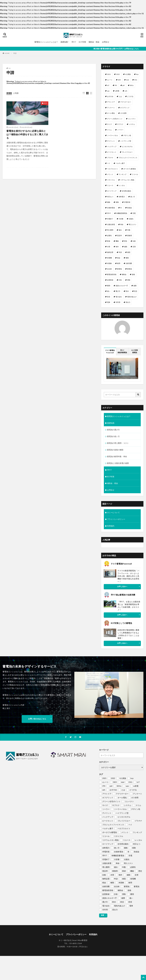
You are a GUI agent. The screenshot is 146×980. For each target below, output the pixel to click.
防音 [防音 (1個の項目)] (109, 297)
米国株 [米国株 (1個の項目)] (109, 263)
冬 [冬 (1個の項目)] (121, 208)
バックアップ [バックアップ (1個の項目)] (112, 147)
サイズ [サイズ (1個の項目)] (109, 124)
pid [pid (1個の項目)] (123, 85)
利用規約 (111, 526)
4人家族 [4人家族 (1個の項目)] (128, 74)
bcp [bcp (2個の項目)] (137, 74)
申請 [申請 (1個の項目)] (120, 252)
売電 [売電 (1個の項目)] (134, 213)
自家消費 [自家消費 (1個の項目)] (129, 263)
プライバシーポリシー (116, 519)
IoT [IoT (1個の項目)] (108, 85)
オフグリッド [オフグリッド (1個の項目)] (125, 108)
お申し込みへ (122, 586)
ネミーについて (113, 512)
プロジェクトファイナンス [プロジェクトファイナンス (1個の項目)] (128, 158)
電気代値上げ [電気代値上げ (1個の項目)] (132, 297)
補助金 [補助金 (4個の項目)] (124, 274)
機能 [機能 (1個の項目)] (117, 241)
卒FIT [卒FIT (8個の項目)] (109, 213)
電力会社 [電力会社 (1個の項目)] (119, 297)
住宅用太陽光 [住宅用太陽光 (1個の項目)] (126, 191)
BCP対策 (82, 42)
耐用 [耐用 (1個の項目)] (119, 263)
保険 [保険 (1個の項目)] (117, 202)
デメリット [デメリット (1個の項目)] (111, 141)
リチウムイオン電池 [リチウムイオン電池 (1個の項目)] (127, 180)
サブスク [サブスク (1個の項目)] (120, 124)
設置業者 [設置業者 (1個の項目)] (110, 280)
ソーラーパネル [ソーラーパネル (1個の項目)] (112, 135)
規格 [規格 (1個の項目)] (133, 274)
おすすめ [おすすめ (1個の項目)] (110, 96)
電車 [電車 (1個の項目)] (109, 302)
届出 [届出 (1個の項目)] (120, 230)
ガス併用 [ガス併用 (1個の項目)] (123, 113)
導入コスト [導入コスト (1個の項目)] (133, 224)
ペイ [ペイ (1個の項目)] (109, 163)
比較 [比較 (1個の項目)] (134, 241)
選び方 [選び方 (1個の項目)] (118, 291)
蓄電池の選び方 (113, 430)
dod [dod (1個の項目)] (128, 80)
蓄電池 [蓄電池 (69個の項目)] (130, 269)
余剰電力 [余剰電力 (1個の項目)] (122, 197)
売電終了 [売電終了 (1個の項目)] (110, 219)
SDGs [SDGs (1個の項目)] (132, 85)
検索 (103, 915)
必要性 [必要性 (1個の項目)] (109, 236)
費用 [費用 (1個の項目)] (109, 286)
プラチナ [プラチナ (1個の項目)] (110, 158)
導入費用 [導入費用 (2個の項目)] (110, 230)
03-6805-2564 (76, 943)
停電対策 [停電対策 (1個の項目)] (127, 202)
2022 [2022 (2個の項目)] (118, 74)
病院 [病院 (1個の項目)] (129, 252)
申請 (15, 53)
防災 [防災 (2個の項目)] (136, 291)
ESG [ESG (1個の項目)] (136, 80)
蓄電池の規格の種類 (115, 450)
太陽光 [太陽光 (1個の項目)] (131, 219)
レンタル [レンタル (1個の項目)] (122, 185)
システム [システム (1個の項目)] (132, 124)
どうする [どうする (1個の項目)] (130, 96)
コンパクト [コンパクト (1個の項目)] (132, 119)
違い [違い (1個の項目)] (109, 291)
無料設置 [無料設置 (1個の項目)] (110, 252)
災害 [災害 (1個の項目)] (134, 247)
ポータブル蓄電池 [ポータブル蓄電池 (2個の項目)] (130, 169)
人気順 (16, 93)
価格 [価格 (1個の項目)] (109, 202)
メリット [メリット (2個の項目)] (110, 174)
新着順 (9, 93)
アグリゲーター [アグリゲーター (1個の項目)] (126, 102)
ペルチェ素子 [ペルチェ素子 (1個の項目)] (120, 163)
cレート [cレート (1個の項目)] (110, 80)
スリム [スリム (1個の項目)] (109, 130)
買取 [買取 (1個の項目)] (129, 280)
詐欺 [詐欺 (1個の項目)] (120, 280)
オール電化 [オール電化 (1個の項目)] (111, 113)
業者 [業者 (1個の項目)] (109, 241)
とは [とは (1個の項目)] (120, 96)
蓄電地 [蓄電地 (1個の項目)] (119, 269)
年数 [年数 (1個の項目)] (129, 230)
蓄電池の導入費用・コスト (118, 443)
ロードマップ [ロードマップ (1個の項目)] (112, 191)
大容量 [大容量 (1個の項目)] (121, 219)
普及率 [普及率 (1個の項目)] (119, 236)
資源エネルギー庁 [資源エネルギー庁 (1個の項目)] (122, 286)
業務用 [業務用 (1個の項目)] (130, 236)
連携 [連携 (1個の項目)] (135, 286)
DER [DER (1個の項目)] (119, 80)
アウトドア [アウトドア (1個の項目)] (111, 102)
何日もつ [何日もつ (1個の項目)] (110, 197)
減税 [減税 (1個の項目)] (126, 247)
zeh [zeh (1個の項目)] (126, 91)
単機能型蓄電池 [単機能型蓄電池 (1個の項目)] (122, 213)
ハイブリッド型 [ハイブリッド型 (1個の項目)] (126, 141)
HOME (7, 53)
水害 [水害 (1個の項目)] (109, 247)
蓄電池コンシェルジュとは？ (46, 42)
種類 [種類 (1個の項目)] (127, 258)
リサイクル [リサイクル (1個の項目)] (111, 180)
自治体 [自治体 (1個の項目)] (109, 269)
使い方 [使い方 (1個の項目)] (133, 197)
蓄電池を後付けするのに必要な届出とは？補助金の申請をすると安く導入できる (27, 134)
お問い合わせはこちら (37, 719)
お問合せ (106, 42)
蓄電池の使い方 (113, 436)
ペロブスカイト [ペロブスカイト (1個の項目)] (112, 169)
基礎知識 (64, 42)
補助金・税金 (94, 42)
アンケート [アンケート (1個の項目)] (111, 108)
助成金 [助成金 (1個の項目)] (130, 208)
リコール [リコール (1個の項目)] (135, 174)
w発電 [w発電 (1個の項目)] (117, 91)
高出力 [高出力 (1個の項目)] (128, 302)
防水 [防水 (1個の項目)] (127, 291)
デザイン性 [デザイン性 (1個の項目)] (127, 135)
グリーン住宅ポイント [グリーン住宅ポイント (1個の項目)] (115, 119)
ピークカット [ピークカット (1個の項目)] (112, 152)
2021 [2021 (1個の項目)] (109, 74)
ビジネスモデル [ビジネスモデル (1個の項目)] (127, 147)
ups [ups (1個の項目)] (108, 91)
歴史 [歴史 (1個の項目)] (126, 241)
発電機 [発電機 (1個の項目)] (109, 258)
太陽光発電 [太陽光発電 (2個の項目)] (111, 224)
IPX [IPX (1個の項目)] (116, 85)
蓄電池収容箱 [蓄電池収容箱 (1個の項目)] (112, 274)
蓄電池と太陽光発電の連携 (118, 463)
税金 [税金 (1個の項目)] (119, 258)
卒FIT (74, 42)
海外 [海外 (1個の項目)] (117, 247)
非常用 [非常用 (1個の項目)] (118, 302)
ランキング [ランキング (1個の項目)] (123, 174)
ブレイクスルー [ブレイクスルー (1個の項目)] (127, 152)
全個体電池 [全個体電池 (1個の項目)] (111, 208)
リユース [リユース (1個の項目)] (110, 185)
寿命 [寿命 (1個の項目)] (122, 224)
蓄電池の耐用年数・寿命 (117, 456)
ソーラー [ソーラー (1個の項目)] (120, 130)
